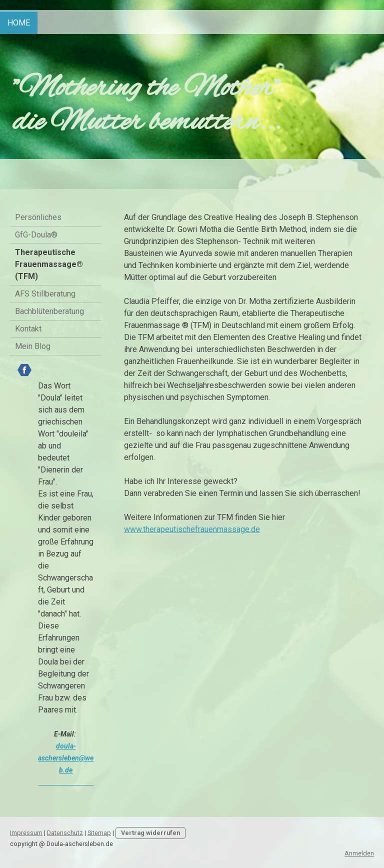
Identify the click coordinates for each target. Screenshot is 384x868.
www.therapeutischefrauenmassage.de (192, 529)
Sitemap (99, 833)
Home (19, 23)
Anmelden (359, 853)
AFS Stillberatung (45, 294)
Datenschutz (65, 833)
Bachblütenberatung (49, 311)
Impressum (26, 833)
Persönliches (38, 217)
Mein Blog (33, 346)
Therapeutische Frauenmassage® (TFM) (49, 264)
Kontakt (28, 329)
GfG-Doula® (36, 235)
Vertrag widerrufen (150, 833)
